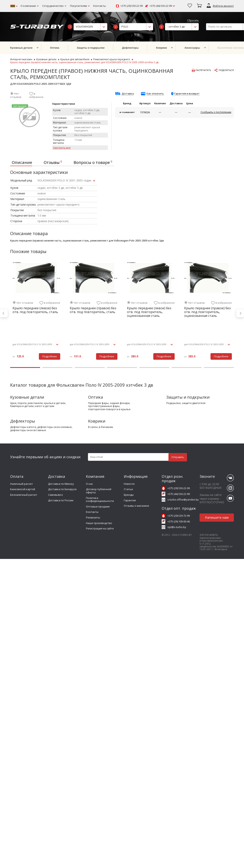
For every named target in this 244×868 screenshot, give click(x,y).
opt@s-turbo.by (177, 527)
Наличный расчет (22, 484)
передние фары (98, 403)
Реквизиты (93, 517)
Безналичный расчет (24, 495)
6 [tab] (187, 367)
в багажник (106, 427)
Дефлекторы (23, 421)
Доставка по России (61, 500)
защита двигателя (194, 403)
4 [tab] (122, 367)
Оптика (95, 397)
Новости (129, 484)
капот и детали (44, 406)
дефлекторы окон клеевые (55, 427)
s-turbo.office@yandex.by (183, 500)
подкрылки (173, 403)
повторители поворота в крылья (109, 409)
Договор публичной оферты (99, 491)
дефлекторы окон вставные (28, 430)
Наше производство (99, 523)
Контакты (100, 6)
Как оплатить (155, 94)
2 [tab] (57, 367)
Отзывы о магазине (136, 506)
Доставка (128, 94)
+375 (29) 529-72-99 (179, 516)
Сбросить (193, 21)
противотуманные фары (104, 406)
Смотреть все (62, 148)
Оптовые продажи (98, 506)
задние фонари (120, 403)
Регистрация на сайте (100, 528)
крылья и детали (55, 403)
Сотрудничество (53, 6)
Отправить (178, 457)
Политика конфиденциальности (100, 500)
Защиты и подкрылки (188, 397)
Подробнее (50, 357)
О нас (89, 484)
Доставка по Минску (61, 484)
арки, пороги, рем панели (26, 403)
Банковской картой (23, 489)
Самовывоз (55, 495)
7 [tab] (219, 367)
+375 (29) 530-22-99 (132, 6)
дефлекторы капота (23, 427)
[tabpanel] (36, 313)
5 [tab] (154, 367)
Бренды (129, 495)
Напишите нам (217, 517)
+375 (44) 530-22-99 (161, 6)
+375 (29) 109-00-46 (179, 521)
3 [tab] (90, 367)
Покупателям (78, 6)
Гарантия (130, 500)
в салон (93, 427)
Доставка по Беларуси (62, 489)
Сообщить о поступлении (216, 112)
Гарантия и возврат (187, 94)
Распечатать (201, 70)
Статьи (128, 489)
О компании (28, 6)
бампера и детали (22, 406)
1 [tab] (25, 367)
